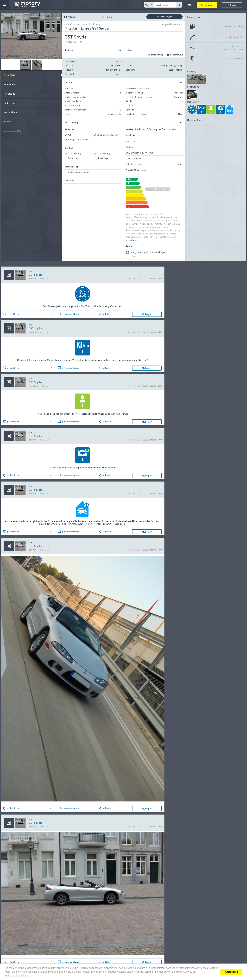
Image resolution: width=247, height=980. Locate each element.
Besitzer (8, 121)
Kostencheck (10, 112)
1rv (120, 50)
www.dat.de (132, 240)
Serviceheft (10, 84)
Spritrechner (10, 103)
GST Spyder (35, 274)
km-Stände (9, 94)
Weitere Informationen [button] (17, 976)
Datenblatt (9, 75)
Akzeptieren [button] (231, 972)
